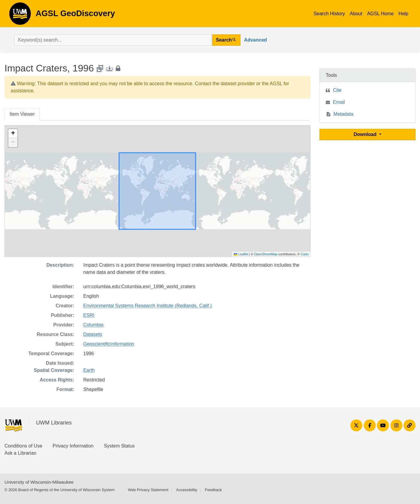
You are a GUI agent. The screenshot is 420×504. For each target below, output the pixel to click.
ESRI (89, 315)
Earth (89, 370)
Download (366, 134)
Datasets (93, 334)
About (356, 14)
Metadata (344, 114)
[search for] (113, 40)
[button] (13, 134)
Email (339, 102)
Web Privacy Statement (148, 490)
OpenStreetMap (266, 254)
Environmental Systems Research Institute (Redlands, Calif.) (147, 306)
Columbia (93, 325)
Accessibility (187, 490)
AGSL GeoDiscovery (20, 16)
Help (403, 14)
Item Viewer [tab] (22, 114)
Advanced (255, 40)
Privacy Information (73, 446)
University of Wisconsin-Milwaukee (39, 482)
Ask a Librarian (20, 453)
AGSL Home (380, 14)
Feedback (213, 490)
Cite (337, 90)
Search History (329, 14)
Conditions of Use (23, 446)
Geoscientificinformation (109, 344)
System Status (119, 446)
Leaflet (241, 254)
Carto (305, 254)
